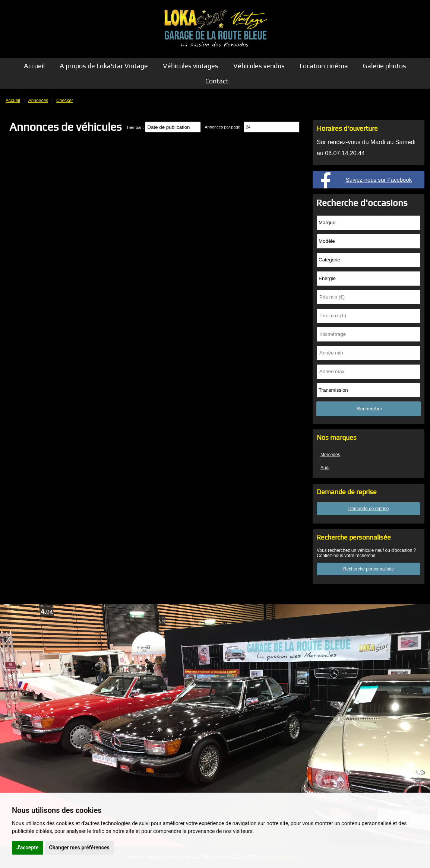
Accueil (34, 66)
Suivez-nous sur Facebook (379, 180)
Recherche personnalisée (369, 569)
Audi (325, 468)
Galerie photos (385, 66)
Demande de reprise (369, 509)
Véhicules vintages (191, 66)
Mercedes (330, 455)
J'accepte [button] (28, 848)
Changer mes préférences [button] (79, 848)
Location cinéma (324, 66)
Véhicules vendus (259, 66)
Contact (217, 81)
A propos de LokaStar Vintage (104, 66)
